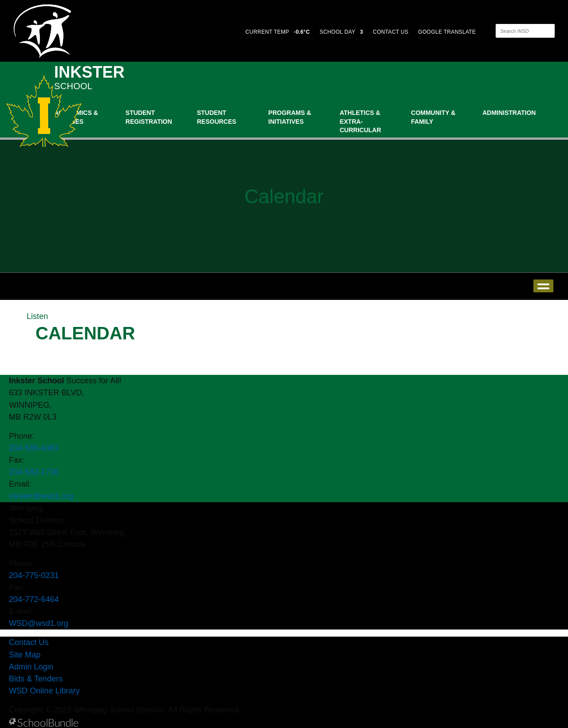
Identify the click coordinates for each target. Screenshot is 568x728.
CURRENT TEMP (278, 32)
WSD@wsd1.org (39, 623)
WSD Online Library (44, 691)
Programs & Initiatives (290, 117)
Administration (509, 113)
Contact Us (29, 642)
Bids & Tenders (36, 679)
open (543, 286)
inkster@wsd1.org (41, 496)
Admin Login (31, 667)
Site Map (25, 655)
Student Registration (149, 117)
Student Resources (217, 117)
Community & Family (433, 117)
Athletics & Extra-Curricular (360, 121)
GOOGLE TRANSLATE (448, 32)
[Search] (517, 31)
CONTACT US (390, 32)
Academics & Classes (76, 117)
